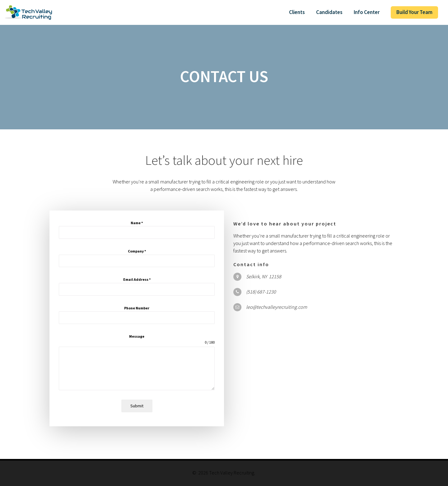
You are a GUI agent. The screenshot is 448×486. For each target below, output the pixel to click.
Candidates (329, 12)
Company (137, 251)
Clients (297, 12)
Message (137, 336)
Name (137, 223)
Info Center (367, 12)
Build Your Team (414, 12)
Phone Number (137, 308)
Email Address (137, 279)
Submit (137, 406)
